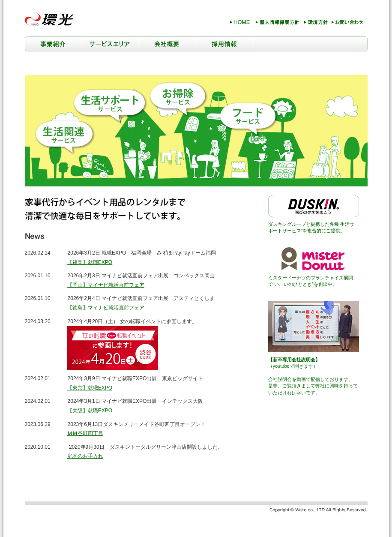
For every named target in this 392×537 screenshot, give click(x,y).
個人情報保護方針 (277, 24)
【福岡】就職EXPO (90, 262)
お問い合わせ (348, 24)
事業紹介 (53, 44)
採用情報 (224, 44)
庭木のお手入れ (85, 456)
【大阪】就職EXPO (90, 411)
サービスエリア (110, 44)
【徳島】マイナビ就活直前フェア (106, 308)
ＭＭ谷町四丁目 (85, 433)
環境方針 (315, 24)
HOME (240, 24)
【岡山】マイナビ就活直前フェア (106, 285)
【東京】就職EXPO (90, 388)
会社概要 (167, 44)
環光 (51, 18)
